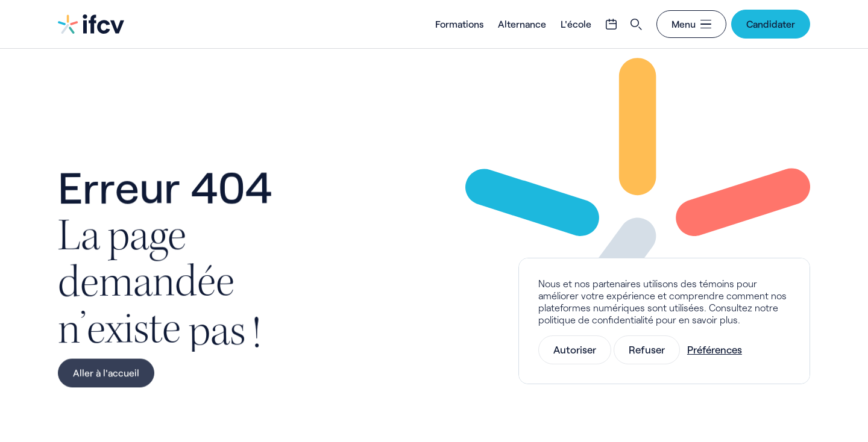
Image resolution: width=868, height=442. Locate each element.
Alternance (522, 24)
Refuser (647, 349)
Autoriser (575, 349)
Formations (459, 24)
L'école (576, 24)
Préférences (715, 349)
